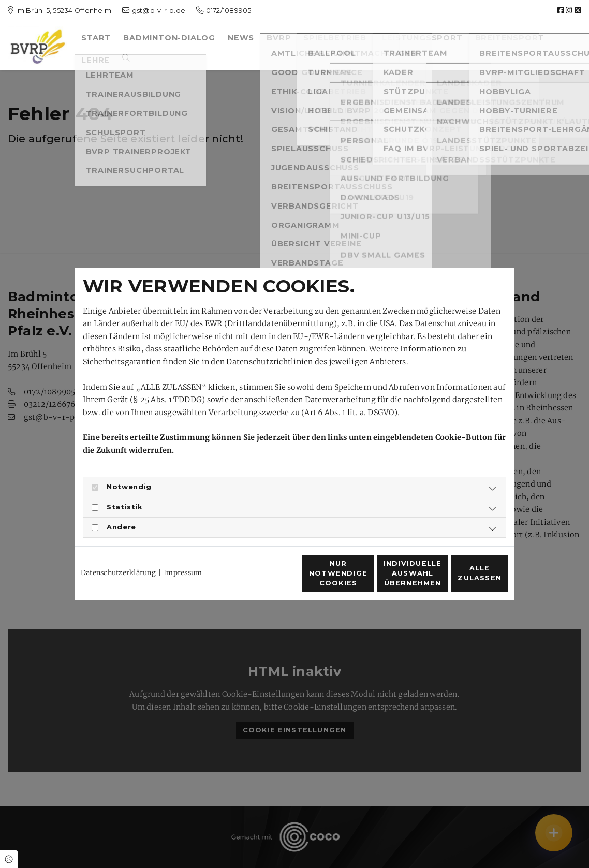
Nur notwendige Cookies (264, 579)
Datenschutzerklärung (118, 554)
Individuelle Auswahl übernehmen (362, 579)
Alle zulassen (461, 579)
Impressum (183, 554)
